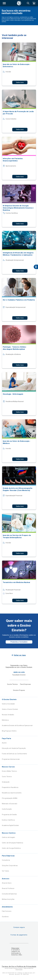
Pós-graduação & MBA (10, 798)
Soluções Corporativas (10, 866)
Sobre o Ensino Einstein (10, 709)
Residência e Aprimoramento (12, 793)
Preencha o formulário (19, 642)
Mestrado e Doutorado (10, 804)
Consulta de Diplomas (9, 894)
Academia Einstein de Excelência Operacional (17, 725)
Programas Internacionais (11, 759)
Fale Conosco (7, 911)
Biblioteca (5, 720)
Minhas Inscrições (8, 899)
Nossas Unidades (8, 715)
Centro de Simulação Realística (13, 843)
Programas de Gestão (9, 815)
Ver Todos (5, 871)
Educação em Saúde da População (14, 748)
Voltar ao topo (20, 655)
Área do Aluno (7, 883)
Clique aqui (15, 948)
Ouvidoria (5, 917)
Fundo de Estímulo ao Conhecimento (14, 754)
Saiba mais (20, 82)
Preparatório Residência (10, 787)
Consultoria (6, 860)
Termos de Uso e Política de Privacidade (19, 967)
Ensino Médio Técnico (9, 771)
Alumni (4, 743)
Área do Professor (8, 888)
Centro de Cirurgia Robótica (11, 848)
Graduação (6, 782)
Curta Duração (7, 809)
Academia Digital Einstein (10, 825)
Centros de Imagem (9, 837)
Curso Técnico (7, 777)
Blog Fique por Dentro (9, 731)
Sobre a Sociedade (8, 704)
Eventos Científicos (8, 820)
